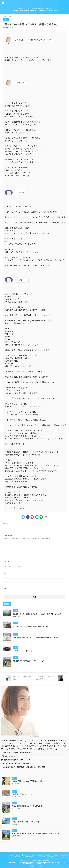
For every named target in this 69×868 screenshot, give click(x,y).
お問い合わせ (56, 854)
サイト (5, 588)
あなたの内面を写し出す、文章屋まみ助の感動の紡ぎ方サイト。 (34, 860)
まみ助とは (10, 854)
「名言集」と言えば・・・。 (12, 756)
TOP (4, 854)
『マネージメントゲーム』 (23, 651)
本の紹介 (33, 854)
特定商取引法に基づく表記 (48, 856)
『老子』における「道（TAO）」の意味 (16, 764)
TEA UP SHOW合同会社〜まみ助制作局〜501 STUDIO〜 (35, 11)
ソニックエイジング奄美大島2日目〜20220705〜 (31, 627)
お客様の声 (48, 854)
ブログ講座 (40, 854)
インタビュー (18, 854)
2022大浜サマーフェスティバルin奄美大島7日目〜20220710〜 (36, 638)
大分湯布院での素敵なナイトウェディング (28, 661)
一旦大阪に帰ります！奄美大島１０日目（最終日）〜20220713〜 (25, 767)
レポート (7, 524)
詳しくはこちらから (34, 737)
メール (5, 581)
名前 (5, 574)
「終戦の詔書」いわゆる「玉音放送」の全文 (18, 753)
